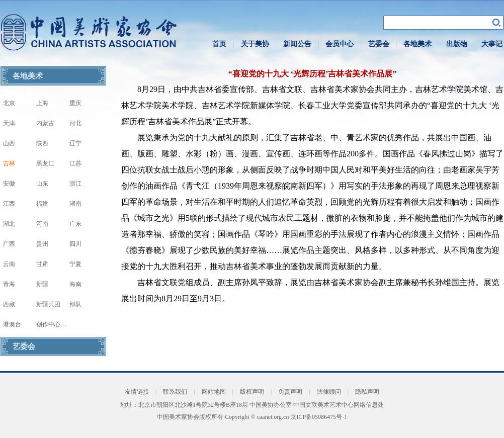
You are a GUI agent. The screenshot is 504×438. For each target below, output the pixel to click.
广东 (75, 224)
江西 (9, 204)
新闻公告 (297, 44)
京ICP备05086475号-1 (319, 417)
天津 (9, 123)
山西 (9, 143)
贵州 (42, 244)
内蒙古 (45, 123)
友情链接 (137, 392)
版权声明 (252, 392)
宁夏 (75, 264)
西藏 (9, 304)
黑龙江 (45, 163)
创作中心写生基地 (60, 324)
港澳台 (12, 324)
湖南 (75, 204)
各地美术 (417, 44)
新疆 (42, 284)
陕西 (42, 143)
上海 (42, 103)
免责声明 (290, 392)
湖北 (9, 224)
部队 (75, 304)
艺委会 (379, 44)
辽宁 (75, 143)
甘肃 (42, 264)
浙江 (75, 184)
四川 (75, 244)
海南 (75, 284)
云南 (9, 264)
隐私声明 (367, 392)
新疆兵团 (48, 304)
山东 (42, 184)
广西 (9, 244)
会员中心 (340, 44)
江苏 (75, 163)
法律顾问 (329, 392)
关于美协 (255, 44)
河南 (42, 224)
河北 (75, 123)
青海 (9, 284)
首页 (219, 44)
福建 (42, 204)
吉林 (9, 163)
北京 (9, 103)
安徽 (9, 184)
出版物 (457, 44)
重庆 (75, 103)
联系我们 (175, 392)
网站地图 (214, 392)
